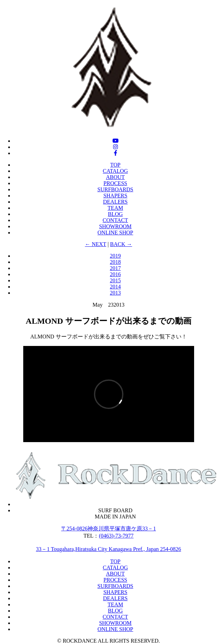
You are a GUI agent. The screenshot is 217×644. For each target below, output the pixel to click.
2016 (116, 274)
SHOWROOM (115, 226)
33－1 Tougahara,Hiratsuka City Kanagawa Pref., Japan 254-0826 (108, 549)
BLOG (116, 214)
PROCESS (115, 183)
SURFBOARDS (115, 189)
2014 (116, 287)
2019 (116, 256)
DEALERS (116, 202)
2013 (116, 293)
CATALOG (115, 171)
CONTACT (115, 220)
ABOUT (115, 177)
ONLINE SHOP (115, 233)
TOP (116, 165)
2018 (116, 262)
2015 (116, 280)
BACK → (121, 244)
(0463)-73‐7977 (116, 536)
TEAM (115, 208)
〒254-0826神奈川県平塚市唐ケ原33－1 (108, 529)
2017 (116, 268)
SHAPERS (115, 196)
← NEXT (95, 244)
